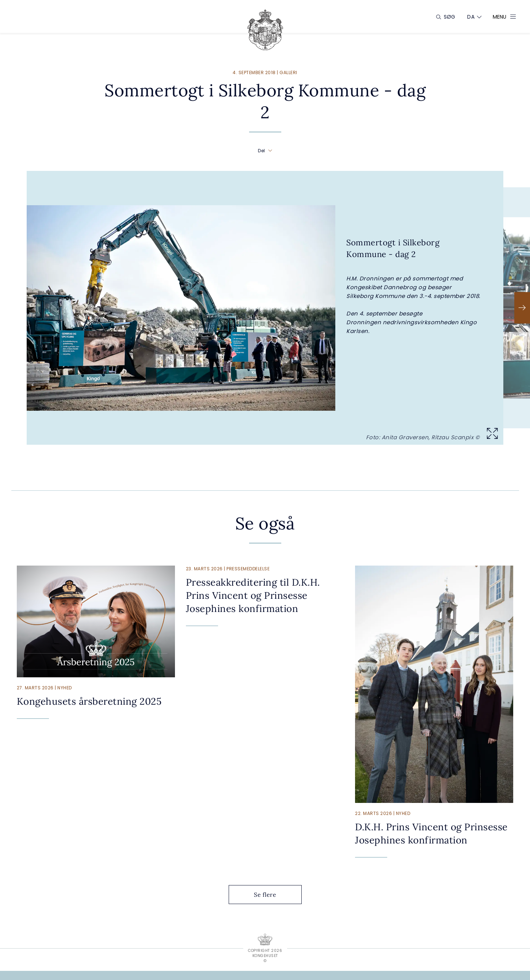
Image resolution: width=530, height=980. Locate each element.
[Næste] (522, 308)
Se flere (271, 895)
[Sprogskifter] (471, 17)
